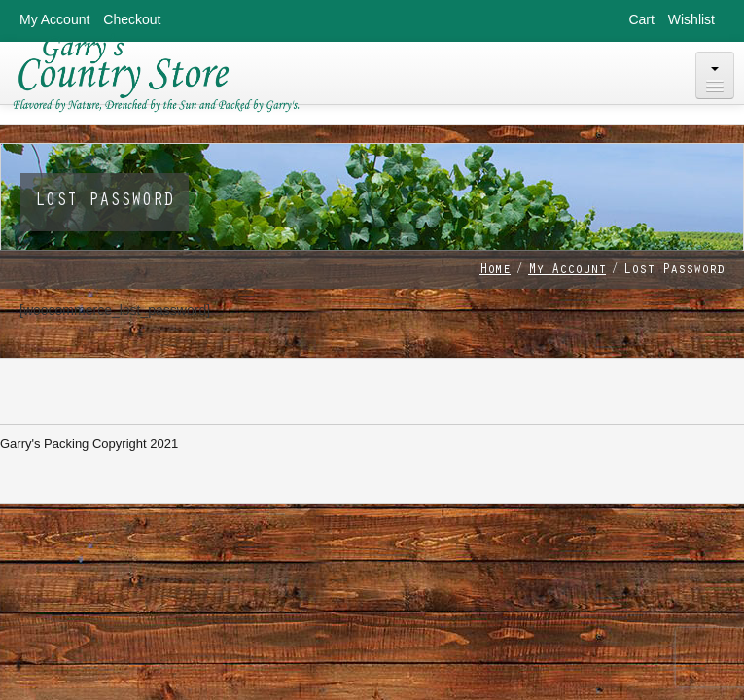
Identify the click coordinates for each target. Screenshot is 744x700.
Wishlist (691, 19)
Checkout (132, 19)
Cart (641, 19)
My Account (54, 19)
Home (495, 271)
